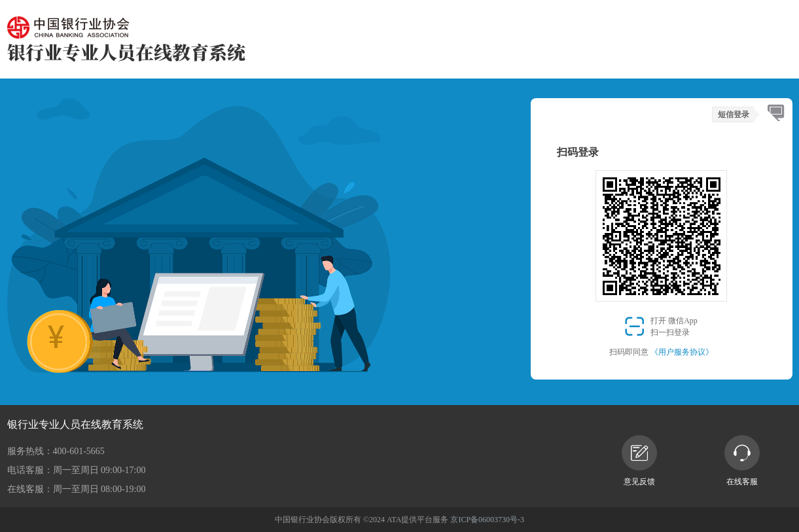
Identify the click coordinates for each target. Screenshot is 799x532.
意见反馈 (639, 461)
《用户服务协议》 (682, 352)
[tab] (776, 114)
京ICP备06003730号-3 (487, 520)
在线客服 (742, 461)
